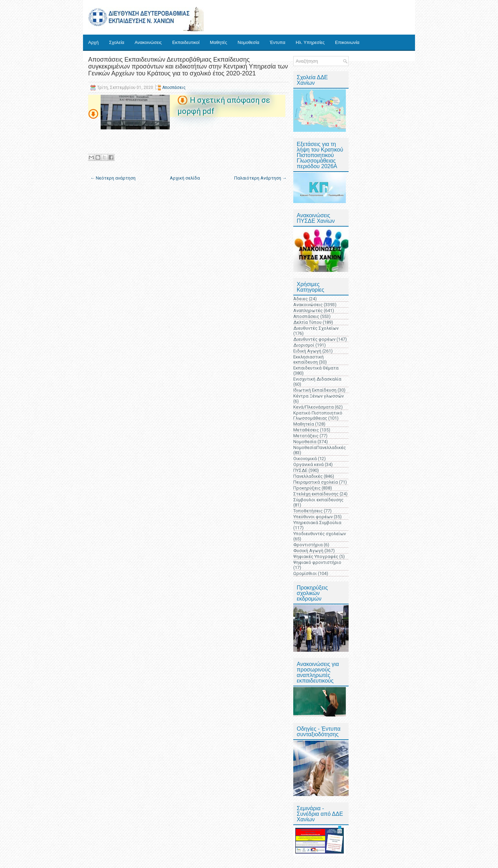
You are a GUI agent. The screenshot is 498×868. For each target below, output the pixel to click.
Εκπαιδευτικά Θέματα (316, 368)
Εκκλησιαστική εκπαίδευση (308, 359)
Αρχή (93, 42)
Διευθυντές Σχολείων (316, 328)
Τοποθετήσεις (308, 511)
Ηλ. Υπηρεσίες (310, 42)
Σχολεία (117, 42)
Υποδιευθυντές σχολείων (320, 534)
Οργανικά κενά (308, 464)
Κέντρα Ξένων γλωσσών (319, 396)
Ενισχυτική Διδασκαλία (317, 379)
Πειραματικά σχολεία (316, 482)
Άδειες (301, 299)
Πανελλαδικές (308, 476)
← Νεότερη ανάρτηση (113, 178)
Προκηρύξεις (307, 488)
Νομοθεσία (248, 42)
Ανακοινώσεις (148, 42)
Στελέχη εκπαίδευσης (316, 494)
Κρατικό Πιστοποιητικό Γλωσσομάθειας (318, 415)
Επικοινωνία (347, 42)
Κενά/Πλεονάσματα (313, 407)
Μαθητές (219, 42)
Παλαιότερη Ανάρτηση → (260, 178)
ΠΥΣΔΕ (300, 470)
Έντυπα (278, 42)
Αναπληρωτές (308, 310)
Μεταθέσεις (306, 430)
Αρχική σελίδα (185, 178)
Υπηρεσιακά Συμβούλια (317, 523)
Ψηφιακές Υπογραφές (316, 556)
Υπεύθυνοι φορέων (313, 517)
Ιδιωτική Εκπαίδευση (315, 390)
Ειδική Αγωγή (307, 351)
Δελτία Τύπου (307, 322)
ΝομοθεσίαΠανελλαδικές (320, 447)
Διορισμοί (304, 345)
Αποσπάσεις (174, 88)
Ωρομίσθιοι (305, 573)
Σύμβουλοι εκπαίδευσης (318, 500)
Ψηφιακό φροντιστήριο (317, 562)
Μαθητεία (304, 424)
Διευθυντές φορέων (314, 339)
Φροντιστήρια (308, 545)
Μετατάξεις (306, 436)
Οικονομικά (305, 459)
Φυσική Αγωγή (308, 551)
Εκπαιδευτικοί (186, 42)
